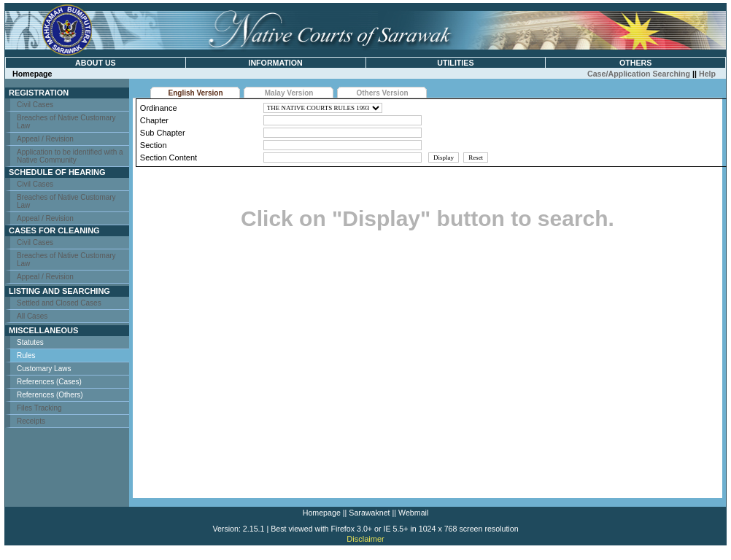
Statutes (30, 342)
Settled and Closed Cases (59, 303)
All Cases (32, 316)
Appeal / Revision (45, 139)
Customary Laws (44, 369)
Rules (26, 355)
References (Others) (50, 395)
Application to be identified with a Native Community (70, 156)
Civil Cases (35, 105)
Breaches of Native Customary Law (66, 122)
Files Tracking (39, 408)
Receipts (31, 421)
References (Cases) (49, 382)
